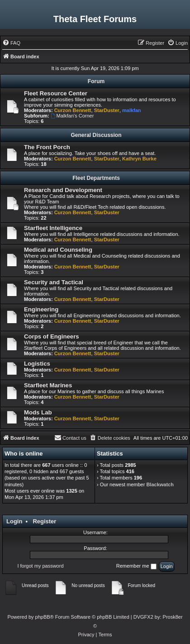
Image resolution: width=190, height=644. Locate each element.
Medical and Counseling (58, 250)
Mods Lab (38, 412)
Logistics (37, 364)
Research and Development (63, 190)
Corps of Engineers (52, 336)
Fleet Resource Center (56, 93)
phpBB (43, 617)
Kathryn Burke (139, 159)
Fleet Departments (96, 178)
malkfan (132, 110)
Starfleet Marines (48, 385)
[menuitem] (11, 43)
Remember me (136, 566)
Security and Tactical (54, 282)
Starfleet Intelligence (53, 228)
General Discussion (96, 135)
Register (44, 521)
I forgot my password (40, 566)
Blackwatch (160, 484)
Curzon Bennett (73, 110)
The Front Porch (47, 147)
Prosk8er (173, 617)
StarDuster (107, 110)
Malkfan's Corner (72, 116)
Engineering (41, 309)
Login (14, 521)
